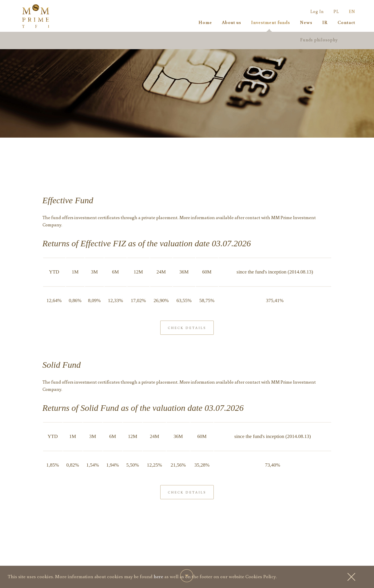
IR (325, 22)
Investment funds (271, 22)
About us (232, 22)
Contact (346, 22)
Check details (187, 338)
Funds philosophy (319, 40)
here (158, 576)
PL (336, 11)
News (306, 22)
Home (205, 22)
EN (352, 11)
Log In (317, 11)
